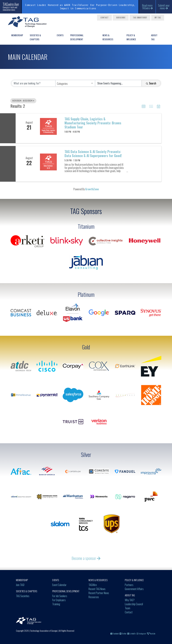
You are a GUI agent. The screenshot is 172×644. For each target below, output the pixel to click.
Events (60, 35)
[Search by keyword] (33, 83)
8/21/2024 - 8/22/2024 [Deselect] (23, 101)
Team (127, 608)
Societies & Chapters (35, 37)
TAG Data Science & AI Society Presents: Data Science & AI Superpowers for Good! (93, 154)
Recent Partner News (99, 593)
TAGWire (93, 585)
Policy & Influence (131, 37)
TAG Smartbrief (140, 18)
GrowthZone (92, 189)
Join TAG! (20, 585)
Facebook (115, 633)
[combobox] (75, 83)
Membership (17, 35)
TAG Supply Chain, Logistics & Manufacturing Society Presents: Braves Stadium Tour (93, 123)
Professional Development (77, 37)
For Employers (59, 600)
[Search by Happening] (118, 83)
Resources (94, 597)
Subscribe (121, 18)
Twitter (123, 633)
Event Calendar (59, 585)
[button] (144, 107)
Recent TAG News (97, 589)
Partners (129, 585)
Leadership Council (134, 604)
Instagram (141, 633)
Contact (104, 18)
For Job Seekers (60, 596)
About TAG (154, 37)
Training (56, 604)
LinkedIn (132, 633)
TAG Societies (23, 596)
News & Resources (108, 37)
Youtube (151, 633)
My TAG (158, 18)
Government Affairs (134, 589)
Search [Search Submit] (151, 83)
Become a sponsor (86, 558)
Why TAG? (130, 600)
